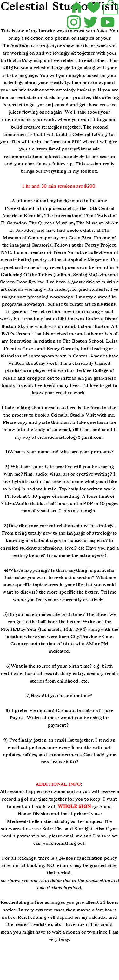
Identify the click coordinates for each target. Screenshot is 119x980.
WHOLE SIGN (74, 807)
